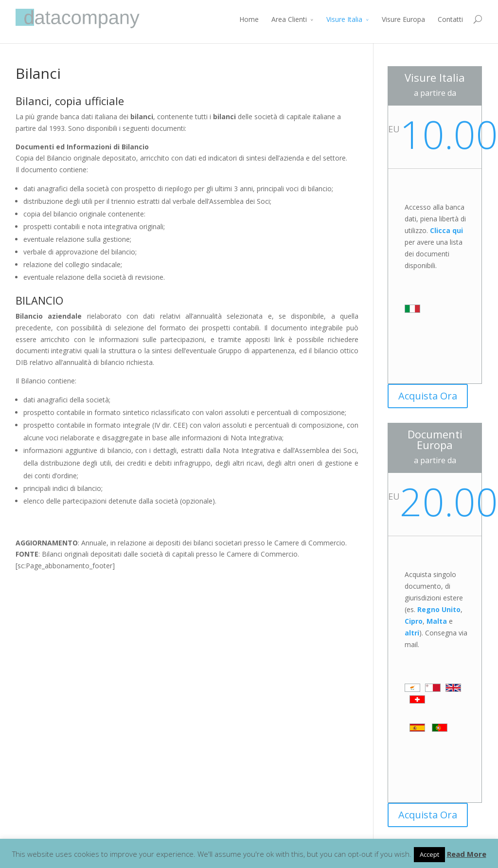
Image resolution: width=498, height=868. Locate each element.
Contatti (450, 19)
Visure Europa (403, 19)
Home (249, 19)
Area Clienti (289, 19)
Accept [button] (429, 854)
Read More (467, 854)
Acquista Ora (428, 396)
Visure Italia (344, 19)
